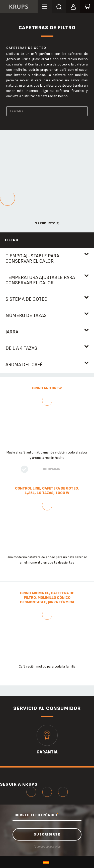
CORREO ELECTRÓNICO (36, 815)
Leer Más (17, 111)
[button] (73, 6)
